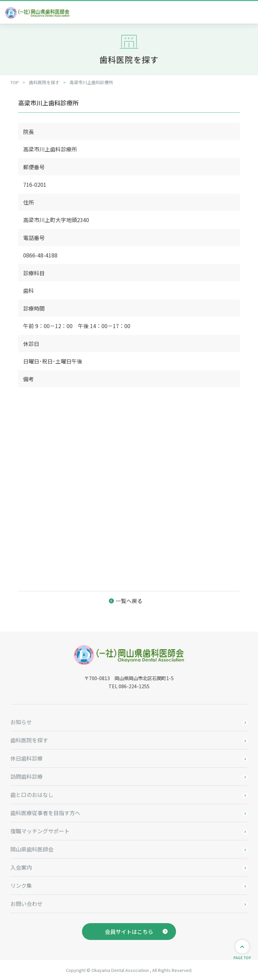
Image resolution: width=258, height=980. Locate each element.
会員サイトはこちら (129, 932)
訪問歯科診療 (27, 776)
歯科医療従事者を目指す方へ (45, 813)
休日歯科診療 (27, 758)
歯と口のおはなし (32, 795)
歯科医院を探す (29, 740)
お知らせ (21, 722)
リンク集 (21, 885)
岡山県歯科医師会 (32, 849)
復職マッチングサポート (40, 831)
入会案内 (21, 867)
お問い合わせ (27, 904)
